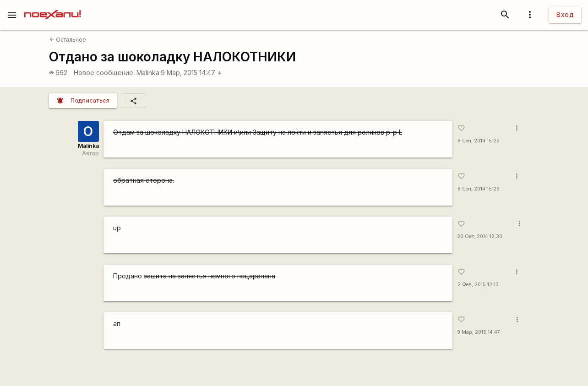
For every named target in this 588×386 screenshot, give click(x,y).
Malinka (148, 73)
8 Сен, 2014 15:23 (479, 189)
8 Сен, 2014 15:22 (479, 141)
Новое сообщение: (104, 73)
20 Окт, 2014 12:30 (480, 236)
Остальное (68, 40)
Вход (565, 14)
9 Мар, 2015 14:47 (191, 73)
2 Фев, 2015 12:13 (478, 285)
